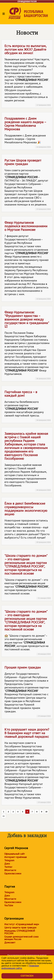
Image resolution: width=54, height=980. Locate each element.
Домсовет (10, 942)
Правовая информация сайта (20, 967)
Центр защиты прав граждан (20, 928)
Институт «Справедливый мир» (22, 924)
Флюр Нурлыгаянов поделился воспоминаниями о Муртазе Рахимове (28, 260)
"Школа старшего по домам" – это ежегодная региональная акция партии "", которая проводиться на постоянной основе (28, 576)
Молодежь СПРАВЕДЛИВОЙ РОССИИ (20, 932)
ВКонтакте (10, 870)
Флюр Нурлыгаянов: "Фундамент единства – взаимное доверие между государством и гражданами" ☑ (28, 345)
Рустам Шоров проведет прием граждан (28, 184)
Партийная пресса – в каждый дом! (28, 406)
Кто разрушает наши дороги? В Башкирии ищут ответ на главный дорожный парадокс (28, 765)
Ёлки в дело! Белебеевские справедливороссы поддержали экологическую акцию (28, 522)
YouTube (9, 905)
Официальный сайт (15, 854)
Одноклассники (13, 873)
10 (46, 812)
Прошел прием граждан (28, 691)
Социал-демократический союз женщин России (21, 938)
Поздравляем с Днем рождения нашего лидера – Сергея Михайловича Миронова (28, 132)
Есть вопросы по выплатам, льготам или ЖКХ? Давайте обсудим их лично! (28, 75)
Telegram (9, 860)
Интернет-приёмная (15, 857)
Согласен (27, 976)
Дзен (7, 864)
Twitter (8, 867)
